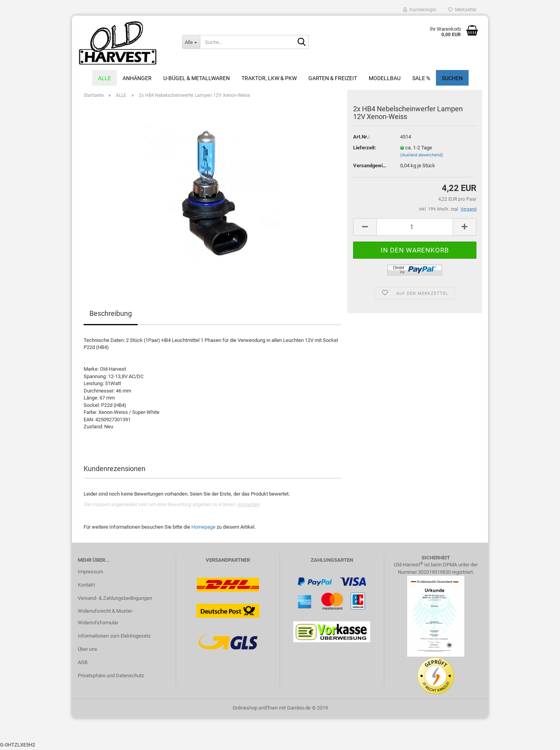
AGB (83, 664)
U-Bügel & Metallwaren (197, 78)
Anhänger (137, 78)
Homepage (203, 528)
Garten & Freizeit (333, 78)
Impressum (90, 573)
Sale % (421, 78)
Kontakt (86, 586)
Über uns (87, 651)
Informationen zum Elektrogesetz (114, 637)
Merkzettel (462, 10)
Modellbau (385, 78)
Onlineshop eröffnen (255, 709)
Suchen (452, 78)
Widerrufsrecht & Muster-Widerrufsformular (106, 618)
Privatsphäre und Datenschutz (111, 677)
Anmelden (248, 506)
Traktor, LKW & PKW (269, 78)
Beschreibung (111, 315)
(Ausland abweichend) (422, 157)
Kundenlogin (420, 10)
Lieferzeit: (365, 149)
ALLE (104, 78)
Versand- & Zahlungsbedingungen (115, 599)
